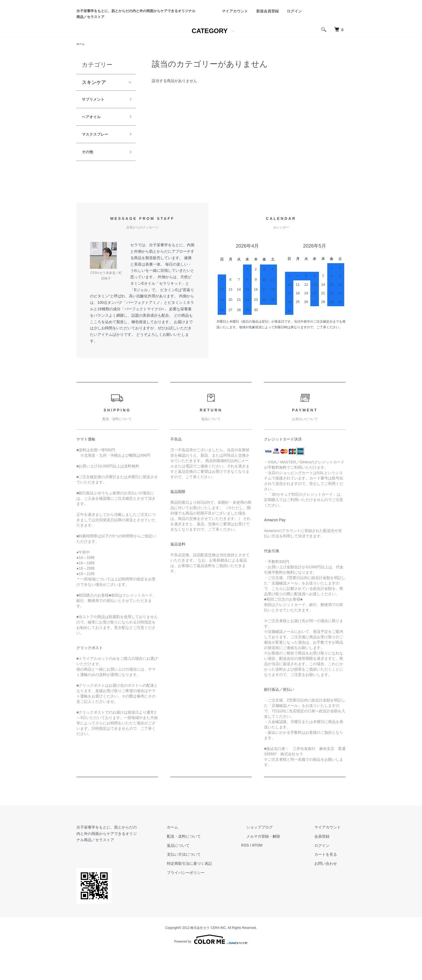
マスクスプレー (99, 166)
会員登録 (327, 870)
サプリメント (96, 127)
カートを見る (330, 888)
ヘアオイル (94, 146)
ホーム (81, 71)
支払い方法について (209, 888)
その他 (89, 185)
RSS (265, 879)
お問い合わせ (330, 897)
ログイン (294, 37)
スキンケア (94, 110)
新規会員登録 (268, 37)
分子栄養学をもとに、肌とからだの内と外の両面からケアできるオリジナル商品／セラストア (134, 27)
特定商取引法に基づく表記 (214, 897)
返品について (203, 879)
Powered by (211, 967)
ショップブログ (274, 861)
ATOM (277, 879)
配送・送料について (209, 870)
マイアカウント (235, 37)
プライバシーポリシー (210, 907)
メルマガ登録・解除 (278, 870)
